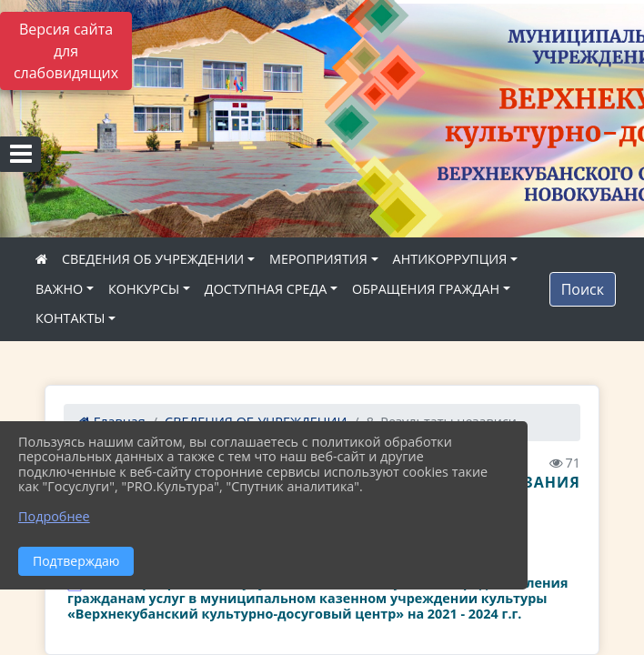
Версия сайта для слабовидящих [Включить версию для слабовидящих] (66, 51)
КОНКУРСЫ (144, 289)
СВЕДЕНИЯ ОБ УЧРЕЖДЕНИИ (153, 259)
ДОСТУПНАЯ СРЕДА (266, 289)
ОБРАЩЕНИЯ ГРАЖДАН (426, 289)
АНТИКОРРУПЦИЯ (450, 259)
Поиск (583, 289)
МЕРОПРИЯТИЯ (318, 259)
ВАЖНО (59, 289)
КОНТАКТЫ (70, 318)
